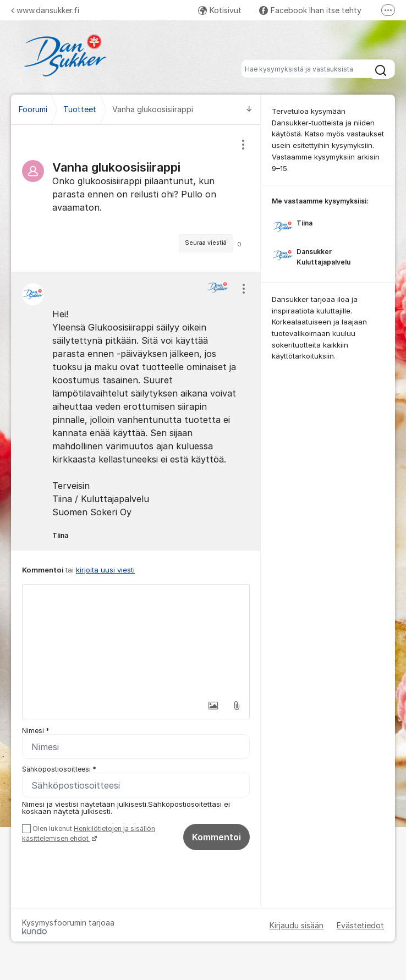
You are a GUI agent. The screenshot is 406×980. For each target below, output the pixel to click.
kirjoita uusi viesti (105, 570)
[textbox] (136, 640)
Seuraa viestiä (206, 243)
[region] (136, 198)
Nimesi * (36, 731)
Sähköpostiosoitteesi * (59, 769)
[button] (213, 706)
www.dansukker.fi (45, 10)
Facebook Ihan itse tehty (310, 10)
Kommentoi (216, 837)
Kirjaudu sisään (297, 925)
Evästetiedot (360, 925)
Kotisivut (220, 10)
